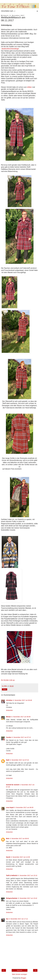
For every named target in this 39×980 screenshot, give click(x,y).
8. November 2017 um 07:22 (19, 760)
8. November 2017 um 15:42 (28, 898)
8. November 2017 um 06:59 (21, 717)
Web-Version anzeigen (19, 974)
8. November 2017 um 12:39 (20, 857)
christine (9, 700)
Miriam (8, 717)
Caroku (9, 737)
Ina (7, 919)
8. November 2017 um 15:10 (28, 875)
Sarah (8, 857)
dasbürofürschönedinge (10, 49)
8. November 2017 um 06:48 (22, 700)
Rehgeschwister (12, 898)
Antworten (9, 710)
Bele (8, 839)
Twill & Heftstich (12, 875)
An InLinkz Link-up (8, 680)
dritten (30, 87)
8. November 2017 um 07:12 (21, 737)
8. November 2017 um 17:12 (18, 919)
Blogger (23, 978)
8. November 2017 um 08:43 (19, 839)
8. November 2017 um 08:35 (24, 807)
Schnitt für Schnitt (13, 785)
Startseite (19, 970)
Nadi (8, 760)
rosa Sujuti (10, 807)
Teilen (5, 689)
